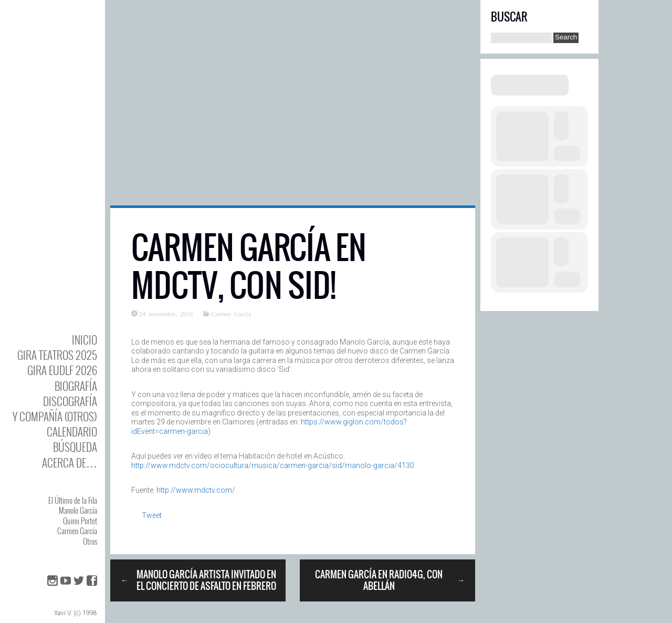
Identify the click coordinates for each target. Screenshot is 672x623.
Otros (90, 541)
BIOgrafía (76, 386)
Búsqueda (75, 447)
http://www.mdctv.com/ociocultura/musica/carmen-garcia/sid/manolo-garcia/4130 (273, 465)
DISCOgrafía (70, 401)
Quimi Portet (80, 521)
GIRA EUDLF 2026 (62, 370)
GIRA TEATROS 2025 (57, 355)
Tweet (152, 515)
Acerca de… (70, 463)
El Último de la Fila (73, 500)
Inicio (85, 340)
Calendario (72, 432)
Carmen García (77, 531)
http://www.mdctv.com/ (196, 490)
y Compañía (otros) (55, 416)
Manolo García (78, 510)
